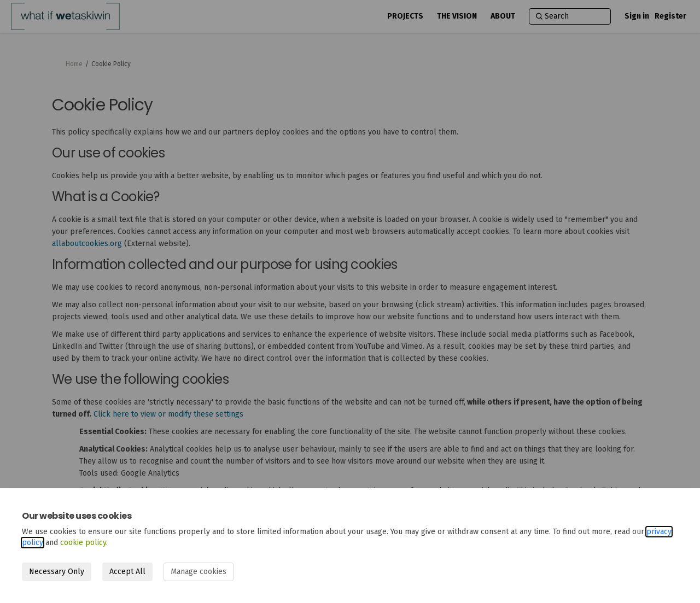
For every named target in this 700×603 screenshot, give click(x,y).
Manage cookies (199, 572)
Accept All (127, 572)
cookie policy (83, 543)
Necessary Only (57, 572)
